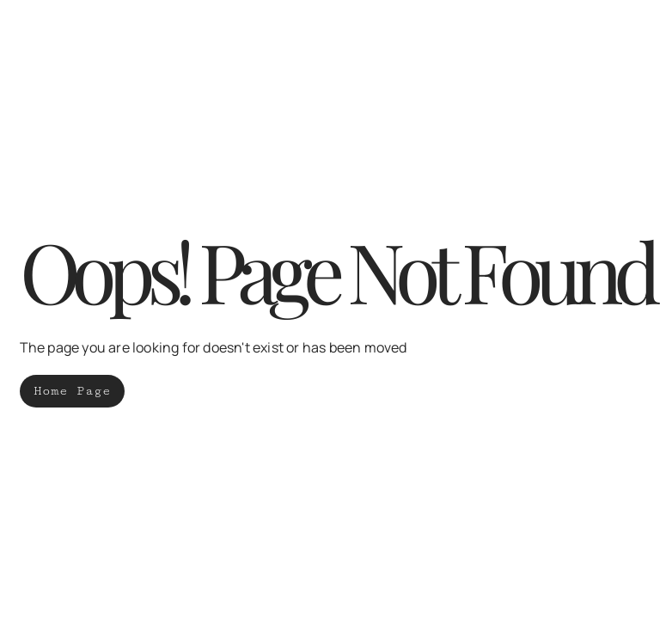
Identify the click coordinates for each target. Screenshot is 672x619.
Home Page (72, 391)
